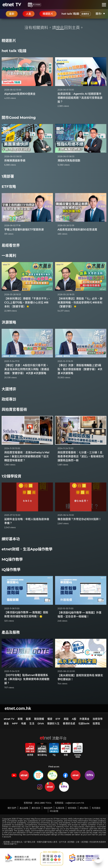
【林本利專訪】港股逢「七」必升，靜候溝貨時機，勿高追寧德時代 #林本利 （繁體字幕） (80, 303)
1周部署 (8, 176)
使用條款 (72, 808)
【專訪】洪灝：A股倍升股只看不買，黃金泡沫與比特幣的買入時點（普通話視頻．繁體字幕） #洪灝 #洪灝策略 (27, 369)
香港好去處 (69, 723)
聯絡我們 (48, 808)
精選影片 (9, 41)
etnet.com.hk (18, 708)
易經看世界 (11, 245)
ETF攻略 (9, 187)
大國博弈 (9, 389)
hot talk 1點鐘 (76, 14)
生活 (32, 723)
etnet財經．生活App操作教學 (27, 549)
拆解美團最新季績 (15, 161)
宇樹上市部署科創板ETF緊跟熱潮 (24, 230)
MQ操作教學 (12, 559)
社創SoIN (84, 723)
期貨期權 (39, 719)
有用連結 (96, 808)
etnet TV (9, 719)
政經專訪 (9, 399)
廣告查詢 (36, 808)
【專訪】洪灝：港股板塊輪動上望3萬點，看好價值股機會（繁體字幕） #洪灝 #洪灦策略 (80, 369)
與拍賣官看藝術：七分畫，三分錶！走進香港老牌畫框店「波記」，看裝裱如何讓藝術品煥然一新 (81, 456)
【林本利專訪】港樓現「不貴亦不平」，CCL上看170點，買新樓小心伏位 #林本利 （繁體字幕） (27, 303)
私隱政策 (60, 808)
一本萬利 (9, 256)
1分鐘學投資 (11, 476)
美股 (66, 719)
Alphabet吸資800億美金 (20, 94)
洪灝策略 (9, 322)
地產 (24, 723)
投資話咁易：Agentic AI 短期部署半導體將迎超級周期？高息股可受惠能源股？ (80, 98)
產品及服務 (11, 632)
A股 (74, 719)
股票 (28, 719)
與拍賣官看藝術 (14, 409)
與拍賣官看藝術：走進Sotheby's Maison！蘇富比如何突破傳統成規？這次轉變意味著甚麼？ (27, 456)
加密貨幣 (98, 719)
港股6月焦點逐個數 (69, 161)
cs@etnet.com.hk (75, 803)
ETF (58, 719)
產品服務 (24, 808)
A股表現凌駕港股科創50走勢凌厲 (77, 230)
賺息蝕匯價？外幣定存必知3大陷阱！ (79, 519)
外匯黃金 (84, 719)
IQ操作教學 (11, 570)
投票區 (96, 723)
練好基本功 (11, 539)
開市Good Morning (19, 118)
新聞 (20, 719)
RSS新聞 (54, 811)
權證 (50, 719)
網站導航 (84, 808)
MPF (15, 723)
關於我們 (12, 808)
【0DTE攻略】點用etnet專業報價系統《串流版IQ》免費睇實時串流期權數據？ (27, 679)
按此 (60, 28)
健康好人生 (53, 723)
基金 (6, 723)
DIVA (41, 723)
